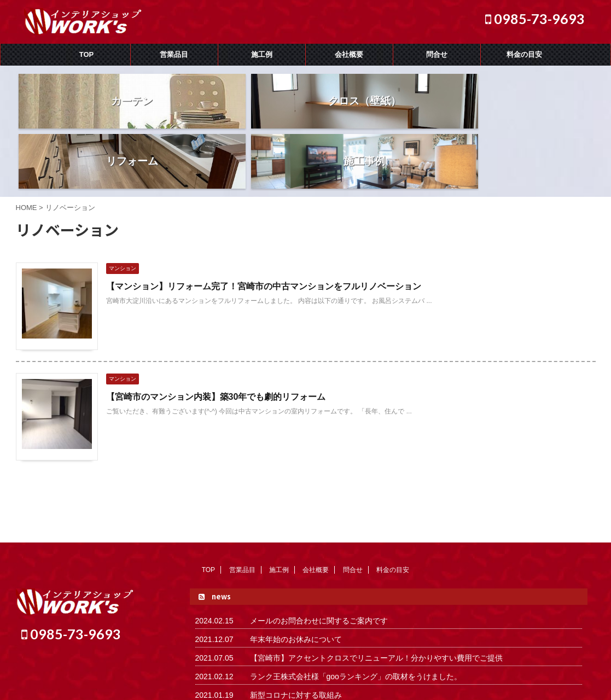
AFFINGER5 (499, 685)
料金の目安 (524, 54)
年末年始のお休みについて (296, 579)
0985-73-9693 (535, 19)
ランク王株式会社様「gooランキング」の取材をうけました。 (356, 616)
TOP (87, 54)
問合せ (437, 54)
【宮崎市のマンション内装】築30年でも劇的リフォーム (216, 337)
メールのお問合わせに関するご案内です (319, 561)
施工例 (262, 54)
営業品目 (174, 54)
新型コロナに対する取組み (296, 635)
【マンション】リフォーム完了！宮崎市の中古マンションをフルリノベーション (264, 226)
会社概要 (349, 54)
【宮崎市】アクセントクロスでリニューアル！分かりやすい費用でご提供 (376, 598)
